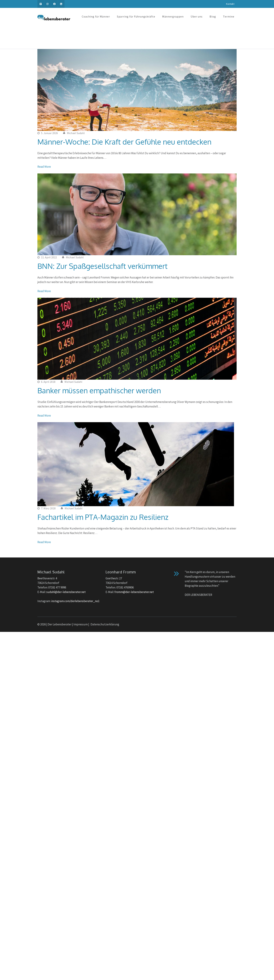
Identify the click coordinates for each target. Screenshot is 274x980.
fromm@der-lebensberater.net (134, 592)
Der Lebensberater (60, 624)
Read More (44, 167)
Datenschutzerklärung (105, 624)
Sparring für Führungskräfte (136, 16)
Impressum (81, 624)
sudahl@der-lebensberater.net (66, 592)
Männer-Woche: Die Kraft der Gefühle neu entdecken (124, 142)
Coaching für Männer (96, 16)
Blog (213, 16)
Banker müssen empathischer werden (99, 390)
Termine (229, 16)
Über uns (197, 16)
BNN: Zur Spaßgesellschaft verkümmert (102, 266)
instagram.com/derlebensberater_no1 (75, 601)
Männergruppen (173, 16)
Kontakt (230, 4)
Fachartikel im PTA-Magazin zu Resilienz (103, 517)
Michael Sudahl (76, 133)
